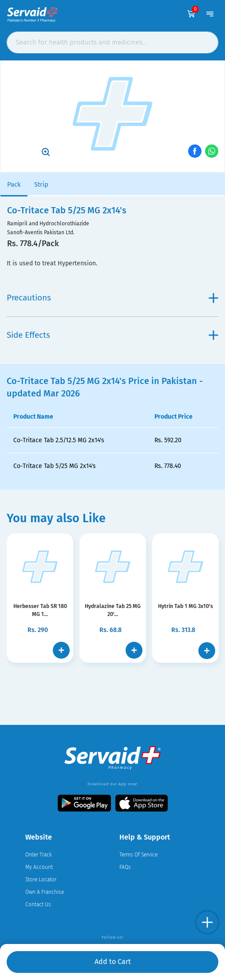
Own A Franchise (45, 892)
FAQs (125, 867)
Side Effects (112, 335)
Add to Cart (113, 962)
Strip (41, 184)
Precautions (112, 298)
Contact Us (38, 904)
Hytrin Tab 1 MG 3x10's (186, 606)
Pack (14, 184)
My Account (39, 867)
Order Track (39, 855)
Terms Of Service (138, 855)
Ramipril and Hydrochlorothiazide (48, 224)
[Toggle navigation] (210, 10)
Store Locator (41, 880)
